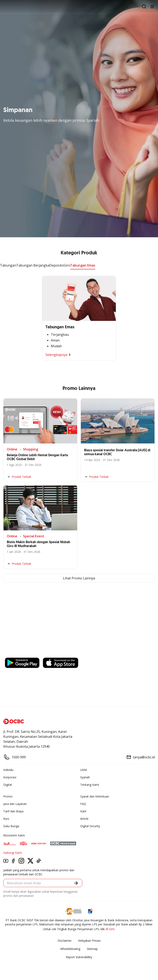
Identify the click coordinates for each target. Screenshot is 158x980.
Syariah (85, 777)
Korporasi (10, 777)
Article (84, 819)
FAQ (83, 804)
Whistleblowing (70, 949)
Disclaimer (65, 941)
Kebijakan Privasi (89, 941)
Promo (8, 796)
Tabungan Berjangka (33, 265)
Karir (83, 811)
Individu (8, 770)
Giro (67, 265)
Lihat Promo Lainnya (79, 578)
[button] (76, 883)
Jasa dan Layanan (15, 804)
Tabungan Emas (83, 265)
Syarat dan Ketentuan (95, 796)
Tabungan (8, 265)
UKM (84, 770)
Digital (8, 785)
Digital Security (90, 826)
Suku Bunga (11, 826)
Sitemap (92, 949)
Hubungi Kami (13, 853)
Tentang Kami (90, 785)
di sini (110, 929)
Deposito (56, 265)
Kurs (6, 819)
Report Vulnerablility (79, 957)
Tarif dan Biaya (13, 811)
